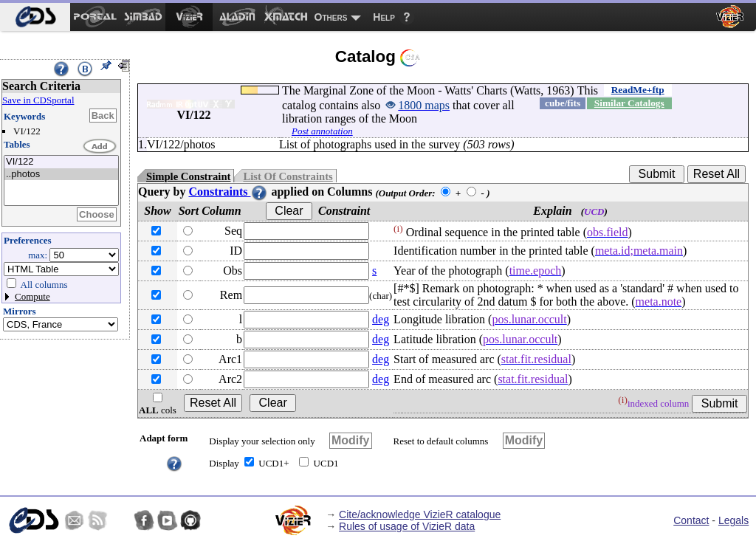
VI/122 (61, 162)
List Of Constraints (288, 176)
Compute (32, 296)
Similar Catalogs (629, 103)
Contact (691, 520)
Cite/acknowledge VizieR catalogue (420, 514)
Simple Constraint (188, 176)
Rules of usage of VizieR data (407, 526)
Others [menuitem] (331, 17)
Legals (733, 520)
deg (381, 319)
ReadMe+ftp (638, 90)
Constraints (228, 192)
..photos (61, 175)
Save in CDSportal (38, 100)
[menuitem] (35, 17)
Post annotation (322, 131)
